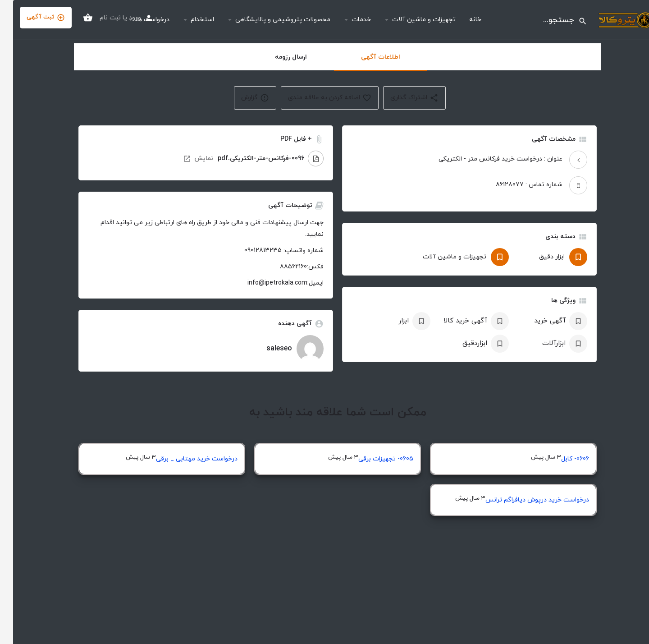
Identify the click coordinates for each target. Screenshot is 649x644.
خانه (462, 20)
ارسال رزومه (278, 57)
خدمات (348, 20)
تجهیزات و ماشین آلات (411, 20)
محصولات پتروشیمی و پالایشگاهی (270, 20)
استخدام (189, 20)
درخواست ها (140, 20)
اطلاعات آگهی (368, 57)
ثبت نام (97, 18)
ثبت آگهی (33, 17)
